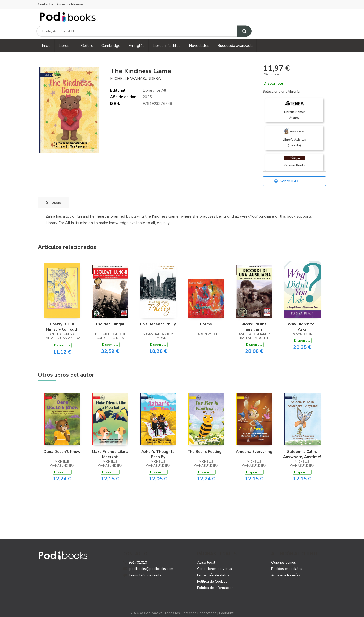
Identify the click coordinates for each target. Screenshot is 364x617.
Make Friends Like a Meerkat (110, 450)
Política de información (215, 584)
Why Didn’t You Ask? (302, 323)
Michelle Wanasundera (135, 75)
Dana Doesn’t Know (62, 448)
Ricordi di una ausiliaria (254, 323)
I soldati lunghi (110, 320)
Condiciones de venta (214, 565)
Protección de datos (213, 571)
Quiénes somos (284, 559)
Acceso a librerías (70, 4)
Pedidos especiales (287, 565)
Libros (66, 42)
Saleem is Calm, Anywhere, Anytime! (302, 450)
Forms (206, 320)
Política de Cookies (212, 578)
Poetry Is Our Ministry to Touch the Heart (62, 323)
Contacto (45, 4)
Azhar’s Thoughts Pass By (158, 450)
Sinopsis (53, 199)
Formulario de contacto (145, 571)
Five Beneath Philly (158, 320)
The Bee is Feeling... (206, 448)
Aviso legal (206, 559)
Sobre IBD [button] (286, 177)
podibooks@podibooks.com (148, 565)
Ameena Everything (254, 448)
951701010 (138, 559)
